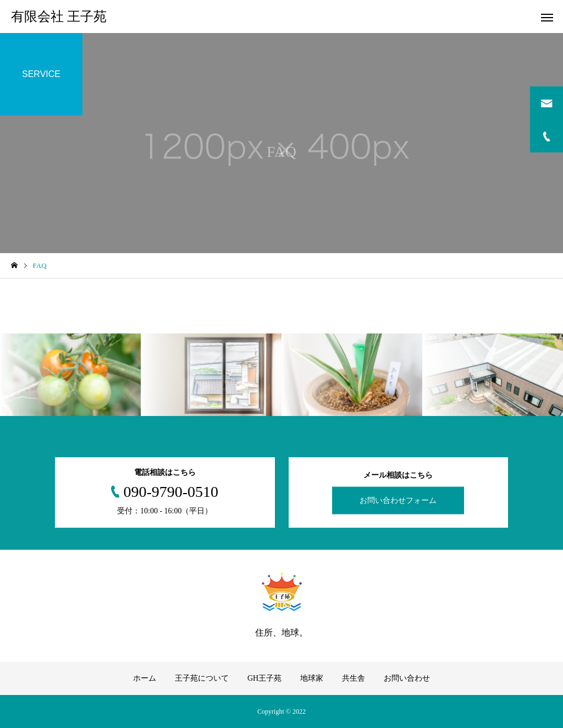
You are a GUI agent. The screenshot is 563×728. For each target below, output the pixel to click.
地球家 (312, 678)
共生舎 (354, 678)
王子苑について (202, 678)
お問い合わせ (407, 678)
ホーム (145, 678)
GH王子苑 (264, 678)
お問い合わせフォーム (398, 500)
